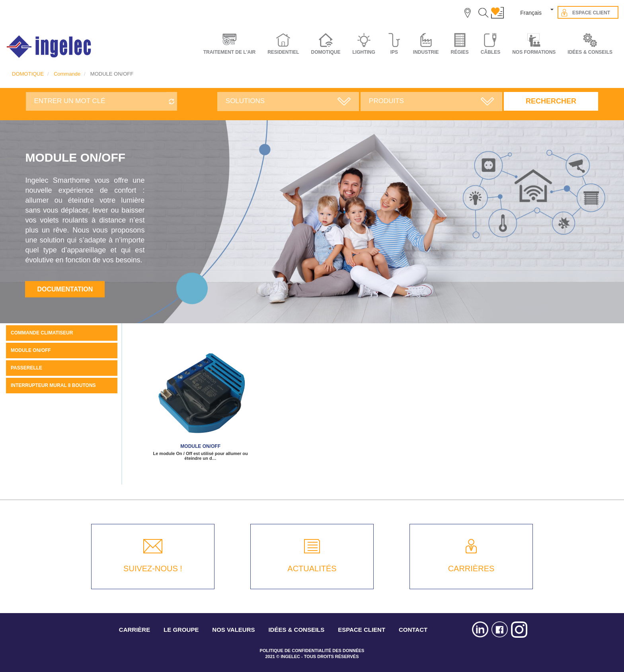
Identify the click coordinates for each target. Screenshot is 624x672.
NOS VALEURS (233, 630)
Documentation (65, 289)
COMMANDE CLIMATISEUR (42, 333)
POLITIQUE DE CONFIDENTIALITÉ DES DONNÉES (312, 651)
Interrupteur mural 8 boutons (53, 385)
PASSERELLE (26, 368)
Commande (67, 74)
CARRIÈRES (471, 568)
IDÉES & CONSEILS (590, 52)
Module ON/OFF (200, 446)
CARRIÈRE (135, 630)
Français (531, 13)
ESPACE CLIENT (362, 630)
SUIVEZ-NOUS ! (153, 568)
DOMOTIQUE (28, 74)
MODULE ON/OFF (31, 350)
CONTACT (413, 630)
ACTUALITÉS (312, 568)
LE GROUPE (181, 630)
